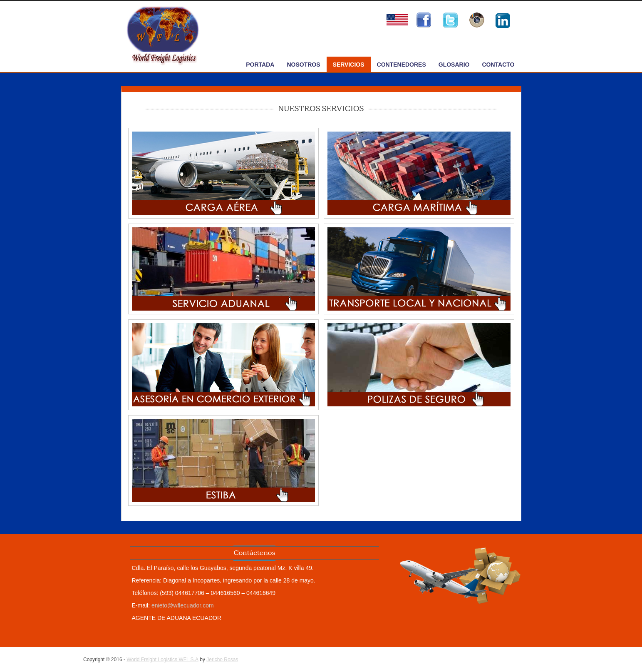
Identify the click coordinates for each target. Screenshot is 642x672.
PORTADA (260, 65)
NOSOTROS (303, 65)
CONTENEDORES (402, 65)
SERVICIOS (349, 65)
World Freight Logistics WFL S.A (162, 660)
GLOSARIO (454, 65)
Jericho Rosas (222, 660)
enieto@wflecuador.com (183, 605)
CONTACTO (498, 65)
